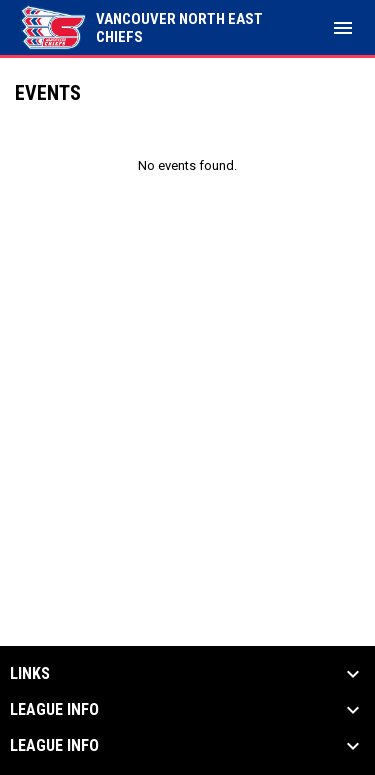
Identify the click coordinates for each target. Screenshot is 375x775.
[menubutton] (343, 28)
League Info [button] (54, 710)
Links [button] (30, 674)
